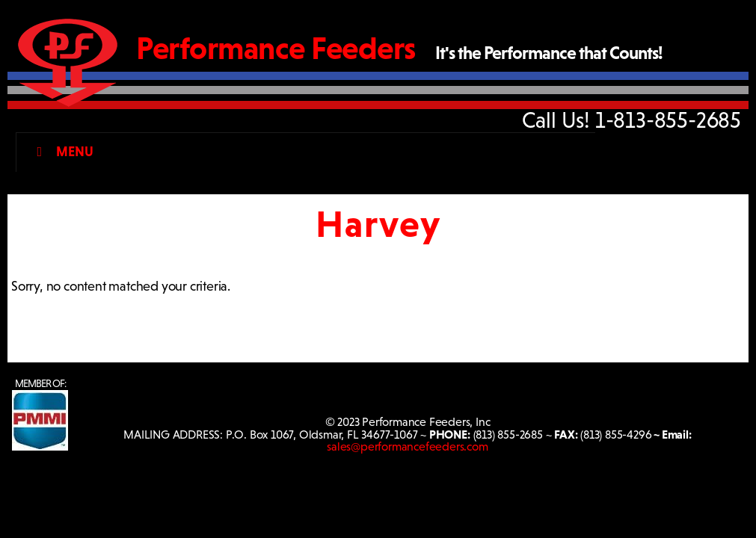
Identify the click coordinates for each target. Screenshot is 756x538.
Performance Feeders (276, 48)
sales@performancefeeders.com (407, 446)
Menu (62, 152)
